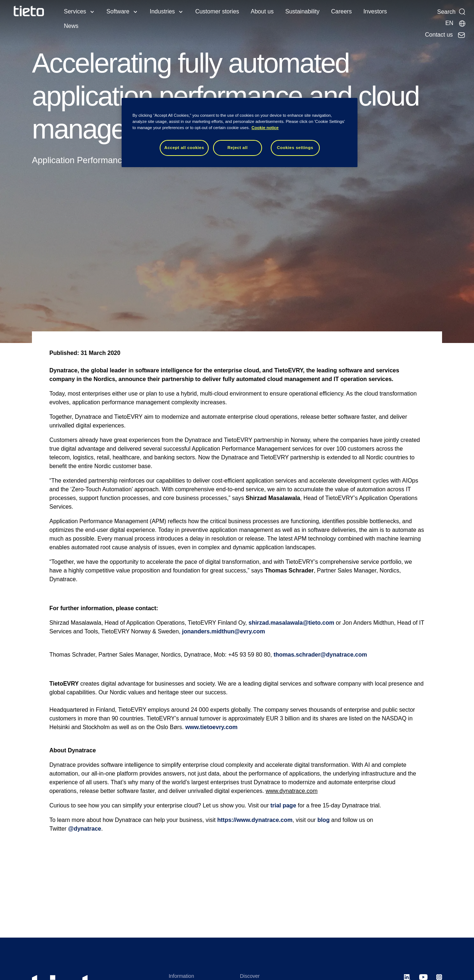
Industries (162, 11)
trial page (283, 805)
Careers (341, 11)
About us (262, 11)
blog (323, 820)
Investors (375, 11)
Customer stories (217, 11)
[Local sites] (456, 23)
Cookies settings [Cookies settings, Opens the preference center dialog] (295, 148)
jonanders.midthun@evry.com (224, 631)
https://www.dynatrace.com (255, 820)
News (71, 26)
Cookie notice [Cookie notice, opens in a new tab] (265, 128)
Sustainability (302, 11)
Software (118, 11)
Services (75, 11)
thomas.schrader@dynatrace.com (320, 655)
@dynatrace (85, 829)
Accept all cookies (184, 148)
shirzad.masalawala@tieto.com (291, 623)
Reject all (238, 148)
